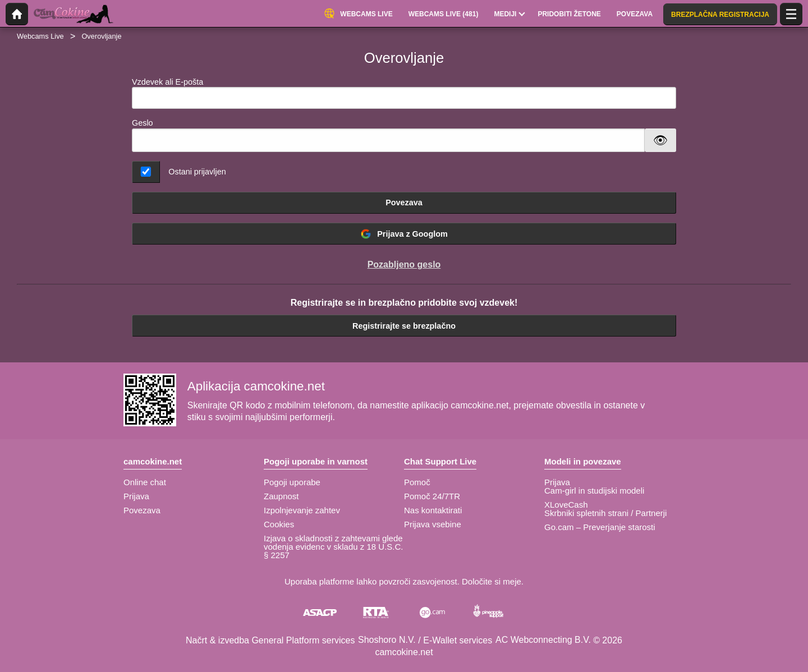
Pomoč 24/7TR (432, 496)
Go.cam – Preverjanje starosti (600, 527)
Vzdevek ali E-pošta (404, 93)
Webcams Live (40, 36)
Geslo (143, 123)
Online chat (145, 482)
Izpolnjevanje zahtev (302, 510)
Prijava (136, 496)
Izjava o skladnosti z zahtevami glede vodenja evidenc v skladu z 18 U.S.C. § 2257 (333, 547)
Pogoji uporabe (292, 482)
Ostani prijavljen (197, 172)
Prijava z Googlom (404, 234)
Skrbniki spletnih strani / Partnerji (605, 513)
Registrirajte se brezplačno (404, 326)
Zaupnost (281, 496)
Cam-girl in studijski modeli (594, 491)
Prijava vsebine (433, 524)
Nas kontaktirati (433, 510)
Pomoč (417, 482)
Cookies (279, 524)
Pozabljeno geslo (404, 264)
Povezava (404, 202)
